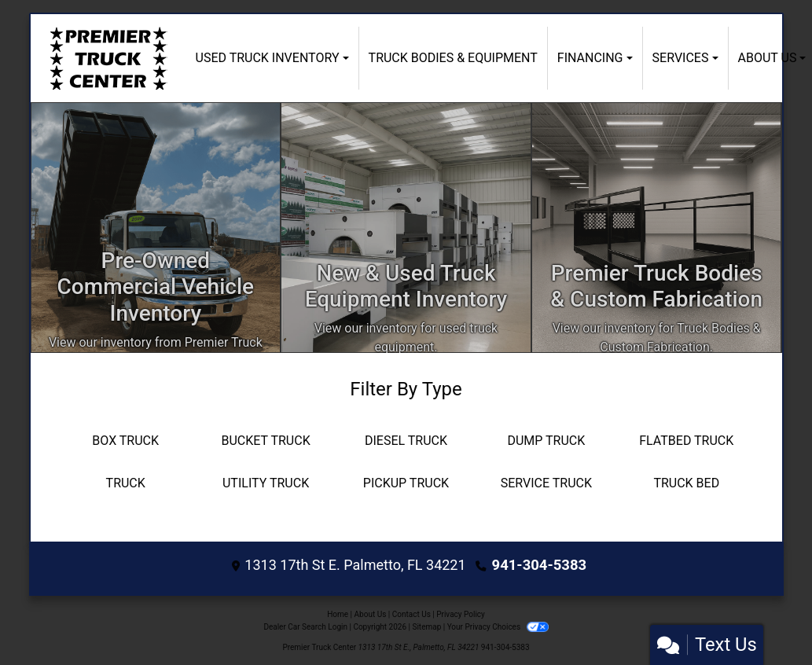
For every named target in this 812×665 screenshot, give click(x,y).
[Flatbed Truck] (686, 441)
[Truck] (126, 483)
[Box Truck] (126, 441)
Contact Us (412, 613)
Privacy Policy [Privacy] (461, 613)
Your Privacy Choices (498, 625)
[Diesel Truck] (406, 441)
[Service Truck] (546, 483)
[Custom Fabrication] (657, 228)
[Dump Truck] (546, 441)
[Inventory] (156, 228)
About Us (371, 613)
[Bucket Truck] (266, 441)
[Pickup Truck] (406, 483)
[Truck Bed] (686, 483)
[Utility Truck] (266, 483)
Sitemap (426, 625)
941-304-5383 (539, 565)
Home (338, 613)
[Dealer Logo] (108, 58)
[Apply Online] (406, 228)
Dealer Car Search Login (305, 625)
